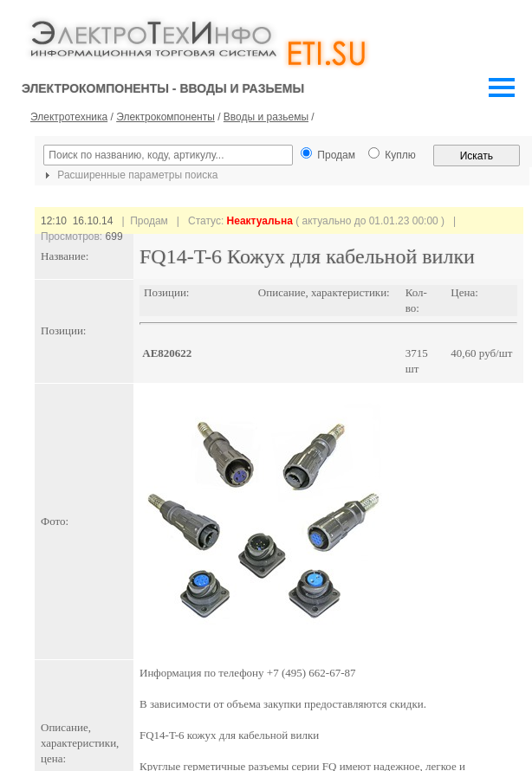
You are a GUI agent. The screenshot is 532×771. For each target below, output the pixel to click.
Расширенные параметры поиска (129, 175)
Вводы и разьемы (266, 117)
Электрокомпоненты (165, 117)
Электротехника (69, 117)
